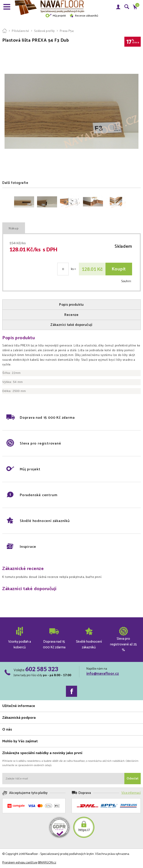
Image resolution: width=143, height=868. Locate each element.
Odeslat (133, 779)
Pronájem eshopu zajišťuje (20, 863)
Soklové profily (44, 31)
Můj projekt (56, 16)
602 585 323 (42, 669)
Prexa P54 (67, 31)
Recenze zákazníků (84, 16)
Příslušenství (20, 31)
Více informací (131, 793)
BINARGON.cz (47, 863)
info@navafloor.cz (103, 674)
